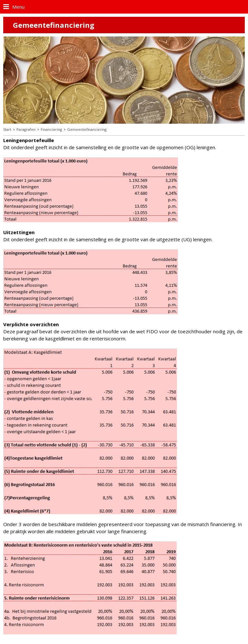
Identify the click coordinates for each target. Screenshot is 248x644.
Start (7, 129)
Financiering (51, 129)
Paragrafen (26, 129)
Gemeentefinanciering (87, 129)
